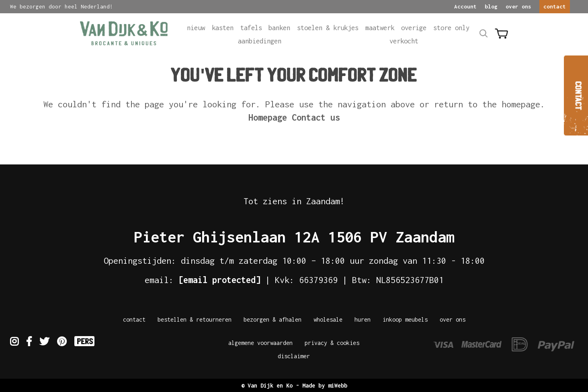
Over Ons (453, 319)
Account (465, 6)
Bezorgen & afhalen (272, 319)
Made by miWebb (325, 385)
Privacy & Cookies (332, 343)
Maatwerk (380, 28)
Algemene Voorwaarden (260, 343)
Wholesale (328, 319)
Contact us (316, 117)
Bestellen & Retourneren (195, 319)
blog (491, 6)
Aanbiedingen (260, 41)
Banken (279, 28)
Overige (414, 28)
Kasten (223, 28)
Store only (451, 28)
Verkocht (404, 41)
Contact (134, 319)
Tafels (251, 28)
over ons (518, 6)
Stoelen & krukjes (328, 28)
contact (555, 6)
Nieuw (196, 28)
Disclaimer (294, 356)
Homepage (268, 117)
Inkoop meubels (405, 319)
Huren (363, 319)
